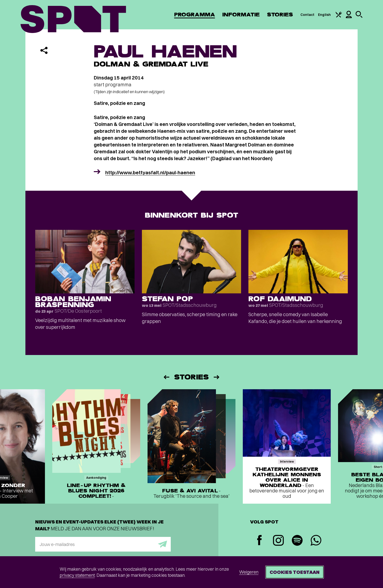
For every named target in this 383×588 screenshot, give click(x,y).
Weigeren (249, 572)
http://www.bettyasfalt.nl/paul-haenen (150, 172)
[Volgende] (217, 377)
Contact (308, 15)
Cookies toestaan (295, 572)
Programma (195, 15)
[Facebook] (260, 541)
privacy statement (77, 575)
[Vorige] (166, 377)
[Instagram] (278, 541)
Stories (280, 15)
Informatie (241, 15)
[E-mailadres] (103, 544)
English (324, 15)
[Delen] (44, 50)
